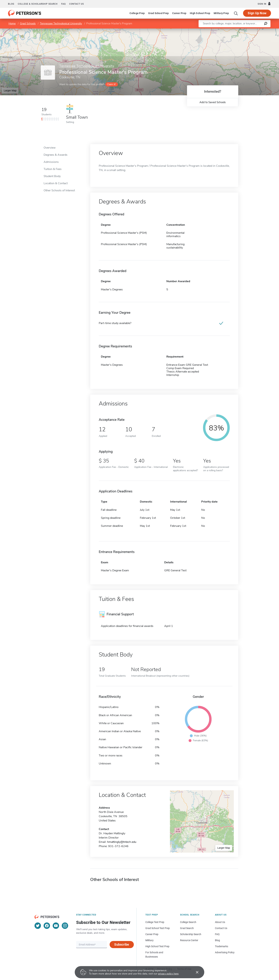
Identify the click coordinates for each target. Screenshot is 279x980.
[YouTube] (56, 926)
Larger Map (10, 90)
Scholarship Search (191, 934)
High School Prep (200, 13)
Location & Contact (56, 183)
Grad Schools (28, 24)
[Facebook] (47, 926)
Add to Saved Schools (213, 102)
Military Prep (221, 13)
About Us (220, 922)
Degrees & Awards (56, 155)
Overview (50, 148)
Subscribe (122, 944)
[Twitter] (38, 926)
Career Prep (179, 13)
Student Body (52, 176)
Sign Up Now (257, 13)
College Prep (137, 13)
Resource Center (189, 940)
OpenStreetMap (255, 30)
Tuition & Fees (53, 169)
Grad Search (187, 928)
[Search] (236, 13)
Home (12, 24)
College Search (188, 922)
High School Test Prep (157, 946)
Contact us (77, 4)
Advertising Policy (225, 952)
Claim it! (111, 84)
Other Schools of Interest (59, 190)
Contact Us (221, 928)
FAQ (63, 4)
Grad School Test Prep (158, 928)
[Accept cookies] (195, 972)
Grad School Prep (158, 13)
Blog (11, 4)
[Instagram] (65, 926)
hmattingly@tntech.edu (122, 842)
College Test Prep (155, 922)
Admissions (51, 162)
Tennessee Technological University (61, 24)
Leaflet (236, 30)
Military (149, 940)
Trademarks (222, 946)
